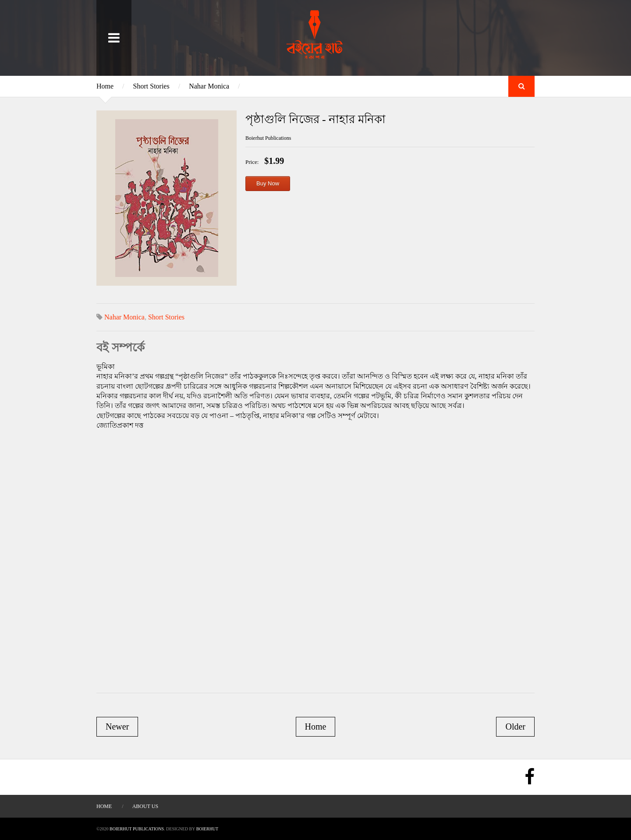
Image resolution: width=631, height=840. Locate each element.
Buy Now (268, 183)
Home (105, 86)
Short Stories (151, 86)
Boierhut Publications (137, 829)
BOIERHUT (207, 829)
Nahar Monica (209, 86)
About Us (145, 806)
